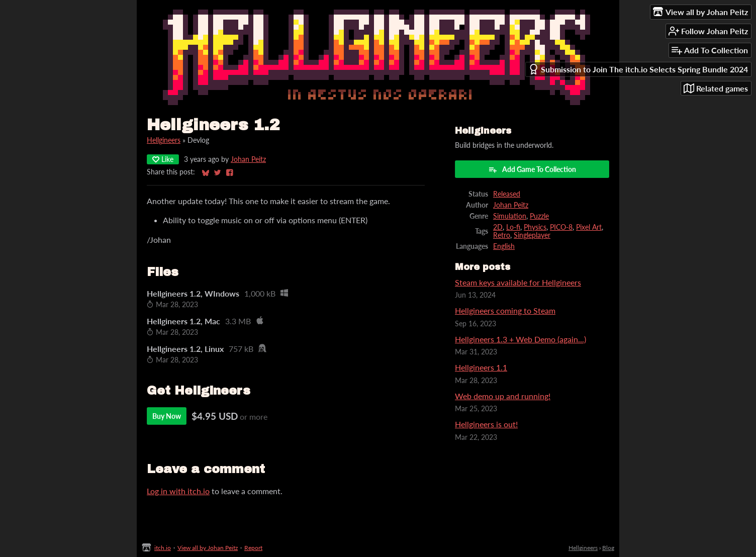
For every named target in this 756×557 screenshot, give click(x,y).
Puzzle (539, 216)
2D (498, 227)
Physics (535, 227)
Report (253, 548)
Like (163, 159)
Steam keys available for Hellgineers (518, 282)
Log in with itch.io (178, 491)
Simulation (510, 216)
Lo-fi (513, 227)
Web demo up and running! (503, 396)
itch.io (163, 548)
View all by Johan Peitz (208, 548)
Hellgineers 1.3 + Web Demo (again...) (521, 339)
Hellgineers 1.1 (481, 367)
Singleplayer (532, 235)
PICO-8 (561, 227)
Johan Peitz (248, 159)
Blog (608, 548)
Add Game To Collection (532, 169)
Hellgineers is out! (486, 424)
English (504, 246)
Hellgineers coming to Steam (505, 310)
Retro (502, 235)
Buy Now (167, 416)
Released (507, 194)
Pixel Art (589, 227)
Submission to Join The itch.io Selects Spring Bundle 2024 (638, 69)
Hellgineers (164, 140)
